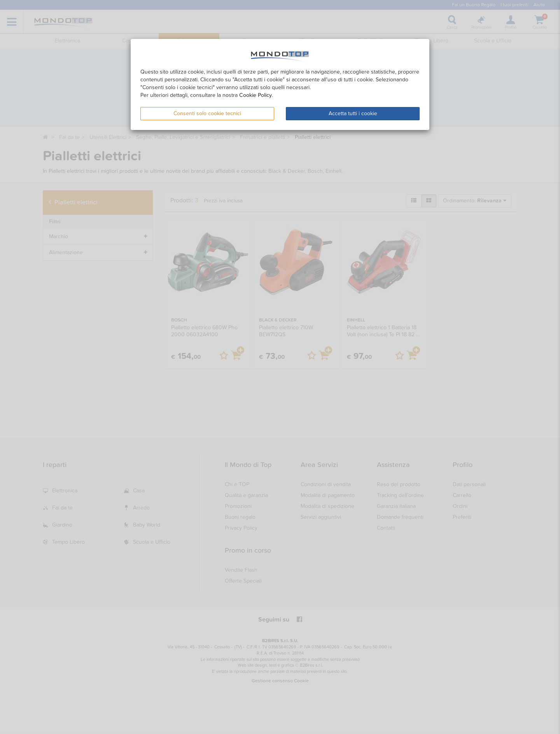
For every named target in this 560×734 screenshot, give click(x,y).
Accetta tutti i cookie (353, 113)
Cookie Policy (255, 95)
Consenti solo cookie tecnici (207, 113)
